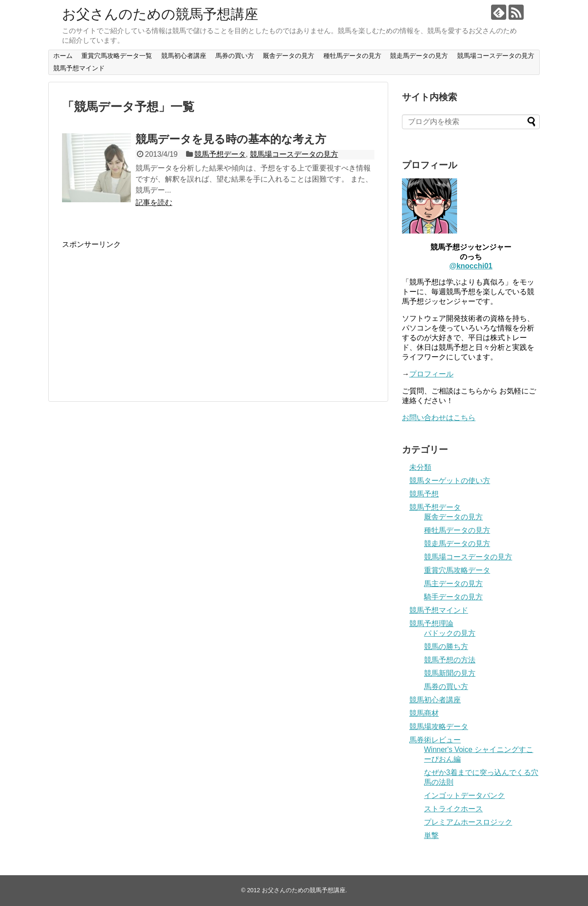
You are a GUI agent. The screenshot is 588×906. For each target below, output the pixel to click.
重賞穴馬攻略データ (457, 570)
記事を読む (154, 202)
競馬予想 (424, 494)
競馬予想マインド (79, 68)
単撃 (431, 835)
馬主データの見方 (453, 584)
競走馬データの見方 (419, 56)
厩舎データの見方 (288, 56)
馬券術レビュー (435, 740)
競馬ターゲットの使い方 (450, 481)
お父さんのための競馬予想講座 (160, 14)
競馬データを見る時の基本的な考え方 (231, 139)
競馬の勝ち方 (446, 647)
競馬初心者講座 (184, 56)
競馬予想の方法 (450, 660)
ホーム (63, 56)
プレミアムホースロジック (468, 822)
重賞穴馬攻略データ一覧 (117, 56)
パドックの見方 (450, 633)
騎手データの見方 (453, 597)
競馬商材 (424, 713)
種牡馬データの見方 (352, 56)
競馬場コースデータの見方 (496, 56)
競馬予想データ (220, 154)
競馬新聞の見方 (450, 673)
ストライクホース (453, 809)
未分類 (420, 467)
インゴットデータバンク (464, 795)
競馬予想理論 (431, 624)
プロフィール (431, 374)
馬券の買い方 (235, 56)
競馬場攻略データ (439, 727)
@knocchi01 (471, 266)
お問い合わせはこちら (439, 418)
